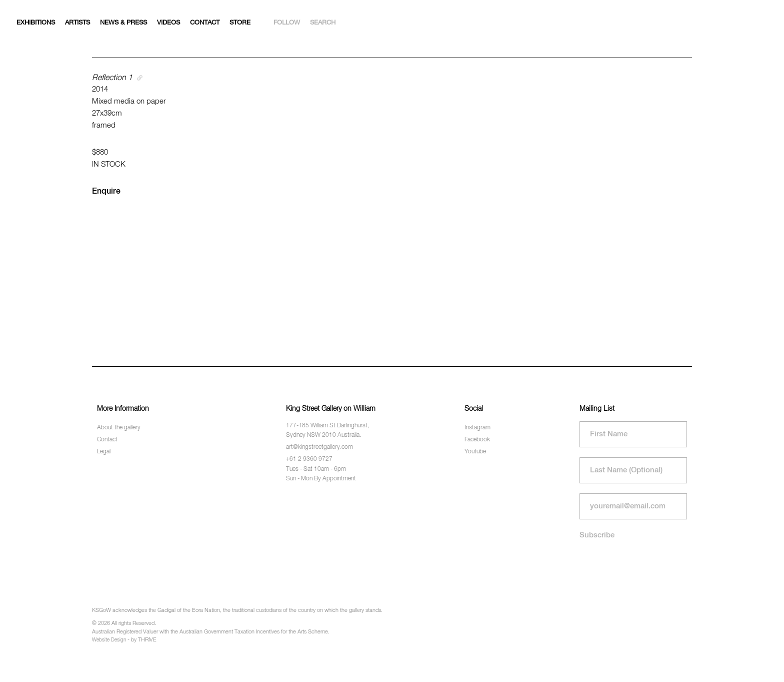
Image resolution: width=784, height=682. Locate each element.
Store (240, 23)
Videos (168, 23)
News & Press (123, 23)
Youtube (475, 452)
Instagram (477, 428)
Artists (77, 23)
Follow (287, 23)
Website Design (109, 640)
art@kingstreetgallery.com (319, 447)
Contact (205, 23)
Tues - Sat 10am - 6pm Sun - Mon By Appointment (321, 474)
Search (323, 23)
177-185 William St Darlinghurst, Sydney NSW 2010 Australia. (327, 431)
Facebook (477, 440)
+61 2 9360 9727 (309, 459)
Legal (104, 452)
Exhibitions (36, 23)
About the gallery (119, 428)
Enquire (106, 192)
